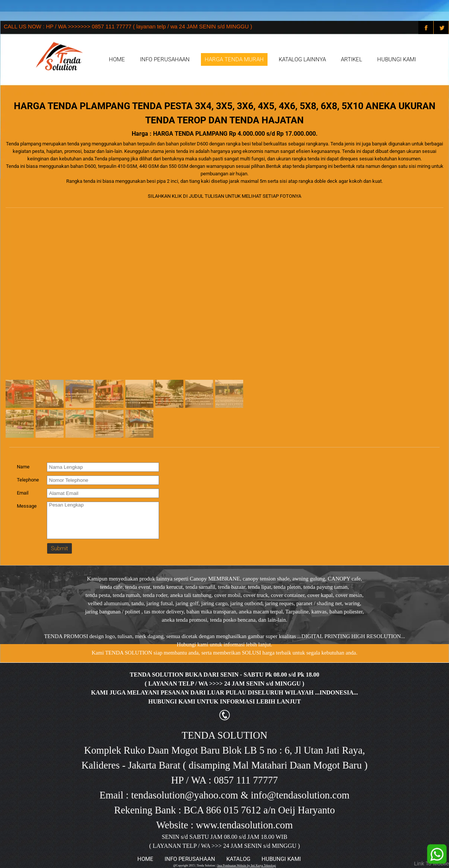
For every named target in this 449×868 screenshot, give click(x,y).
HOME (117, 59)
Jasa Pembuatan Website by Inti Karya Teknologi (246, 866)
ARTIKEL (352, 59)
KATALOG (238, 859)
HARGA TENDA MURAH (234, 59)
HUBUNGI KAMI (397, 59)
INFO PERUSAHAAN (165, 59)
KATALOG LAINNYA (302, 59)
